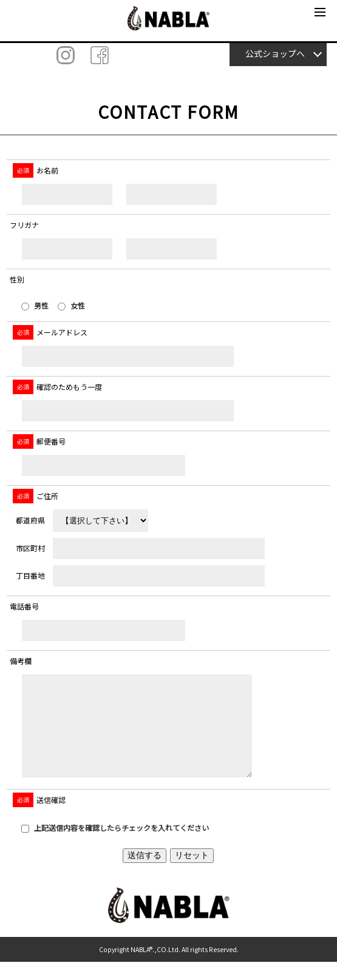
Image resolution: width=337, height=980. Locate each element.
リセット (192, 873)
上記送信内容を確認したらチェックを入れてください (115, 846)
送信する (145, 873)
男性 (35, 305)
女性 (71, 305)
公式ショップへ (275, 53)
